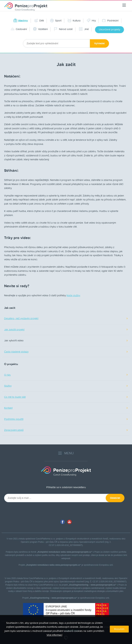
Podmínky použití (14, 419)
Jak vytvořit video (14, 341)
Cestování (19, 29)
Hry (91, 21)
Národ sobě (63, 29)
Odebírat (115, 498)
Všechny (21, 21)
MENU (66, 453)
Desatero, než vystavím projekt (21, 318)
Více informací (54, 635)
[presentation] (33, 511)
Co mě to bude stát (15, 397)
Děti (39, 21)
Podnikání (110, 21)
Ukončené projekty (109, 29)
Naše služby (73, 295)
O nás (7, 375)
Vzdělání (40, 29)
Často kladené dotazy (16, 352)
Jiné (84, 29)
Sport (56, 21)
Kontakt (8, 408)
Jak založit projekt (14, 330)
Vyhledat (99, 43)
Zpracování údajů (14, 430)
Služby (8, 386)
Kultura (74, 21)
